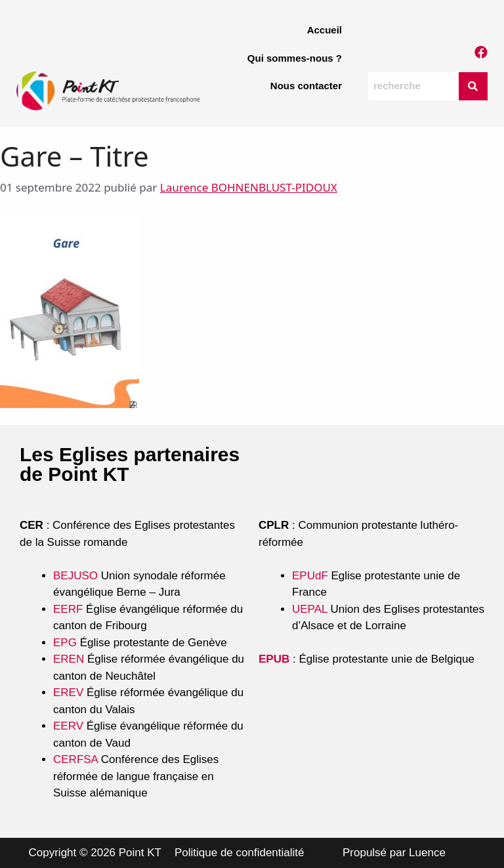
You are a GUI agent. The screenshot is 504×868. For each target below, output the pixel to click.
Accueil (325, 30)
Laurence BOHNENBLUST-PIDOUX (249, 187)
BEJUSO (77, 576)
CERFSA (75, 759)
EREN (69, 659)
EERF (68, 609)
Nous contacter (306, 86)
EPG (65, 643)
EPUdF (310, 576)
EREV (68, 692)
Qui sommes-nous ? (295, 58)
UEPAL (310, 609)
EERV (68, 726)
